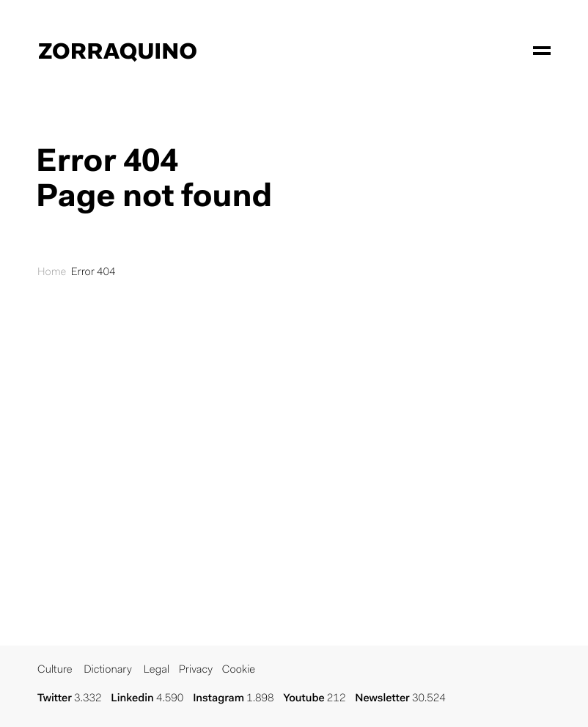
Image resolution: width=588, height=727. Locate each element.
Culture (55, 670)
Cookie (239, 670)
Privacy (196, 670)
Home (52, 273)
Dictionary (108, 670)
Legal (157, 670)
